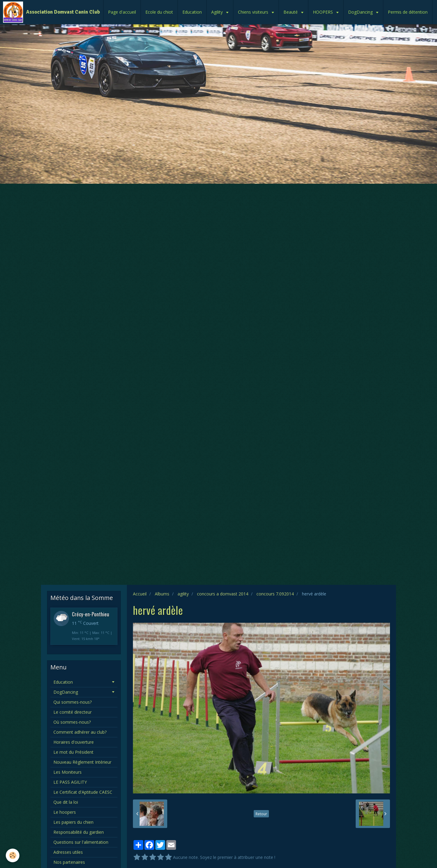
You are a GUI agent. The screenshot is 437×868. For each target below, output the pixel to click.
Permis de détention (408, 12)
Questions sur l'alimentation (81, 842)
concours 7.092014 (275, 594)
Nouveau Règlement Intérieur (82, 762)
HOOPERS (324, 12)
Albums (162, 594)
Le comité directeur (73, 712)
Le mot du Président (73, 752)
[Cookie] (13, 855)
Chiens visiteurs (254, 12)
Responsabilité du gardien (79, 832)
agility (183, 594)
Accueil (140, 594)
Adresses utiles (68, 852)
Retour (261, 814)
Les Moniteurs (68, 772)
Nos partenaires (69, 862)
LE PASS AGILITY (70, 782)
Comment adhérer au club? (80, 732)
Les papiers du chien (73, 822)
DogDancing (361, 12)
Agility (218, 12)
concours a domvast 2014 (223, 594)
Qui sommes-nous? (73, 702)
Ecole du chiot (159, 12)
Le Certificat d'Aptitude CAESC (83, 792)
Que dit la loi (66, 802)
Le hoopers (65, 812)
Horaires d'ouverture (74, 742)
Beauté (291, 12)
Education (192, 12)
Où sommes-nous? (72, 722)
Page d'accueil (122, 12)
